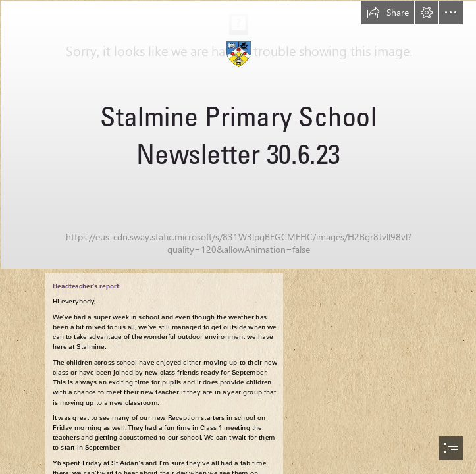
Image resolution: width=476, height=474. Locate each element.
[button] (388, 13)
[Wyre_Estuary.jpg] (238, 134)
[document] (238, 237)
